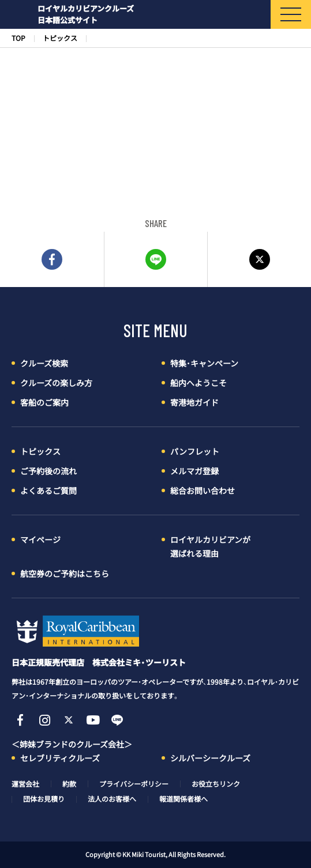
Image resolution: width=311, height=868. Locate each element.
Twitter (259, 259)
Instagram (44, 720)
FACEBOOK (52, 259)
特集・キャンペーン (204, 363)
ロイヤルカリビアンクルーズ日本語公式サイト (86, 14)
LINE (156, 259)
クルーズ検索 (44, 363)
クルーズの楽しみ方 (56, 383)
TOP (18, 38)
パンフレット (195, 451)
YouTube (93, 720)
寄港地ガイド (194, 402)
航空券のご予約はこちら (65, 573)
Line (117, 720)
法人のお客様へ (112, 799)
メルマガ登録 (194, 471)
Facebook (20, 720)
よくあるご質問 (48, 490)
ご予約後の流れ (48, 471)
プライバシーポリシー (134, 784)
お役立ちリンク (216, 784)
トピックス (60, 38)
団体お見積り (44, 799)
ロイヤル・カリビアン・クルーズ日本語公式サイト (75, 631)
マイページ (40, 539)
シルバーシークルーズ (210, 758)
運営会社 (25, 784)
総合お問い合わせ (203, 490)
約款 (69, 784)
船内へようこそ (198, 383)
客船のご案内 (44, 402)
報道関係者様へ (183, 799)
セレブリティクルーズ (60, 758)
